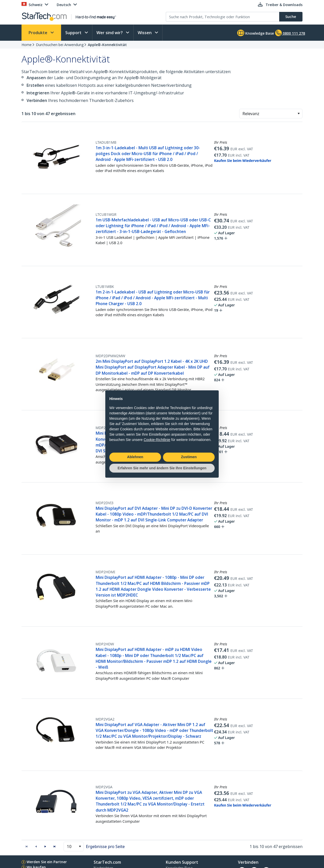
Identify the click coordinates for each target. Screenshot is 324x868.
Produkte (38, 33)
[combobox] (271, 114)
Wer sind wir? (110, 33)
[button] (299, 114)
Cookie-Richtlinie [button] (157, 440)
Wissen (145, 33)
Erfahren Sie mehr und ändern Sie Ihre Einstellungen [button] (162, 468)
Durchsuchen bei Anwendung (60, 45)
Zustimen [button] (189, 457)
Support (74, 33)
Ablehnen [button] (135, 457)
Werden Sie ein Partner (47, 862)
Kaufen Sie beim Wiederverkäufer (243, 161)
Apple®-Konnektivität (107, 45)
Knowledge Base (256, 33)
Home (27, 45)
